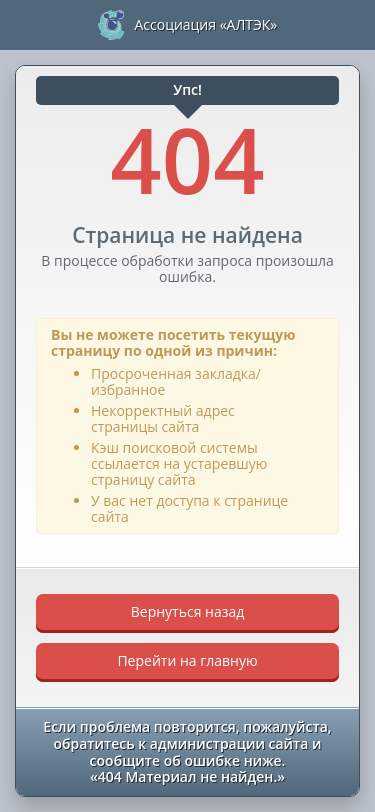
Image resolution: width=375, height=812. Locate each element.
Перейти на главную (187, 660)
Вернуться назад (188, 611)
